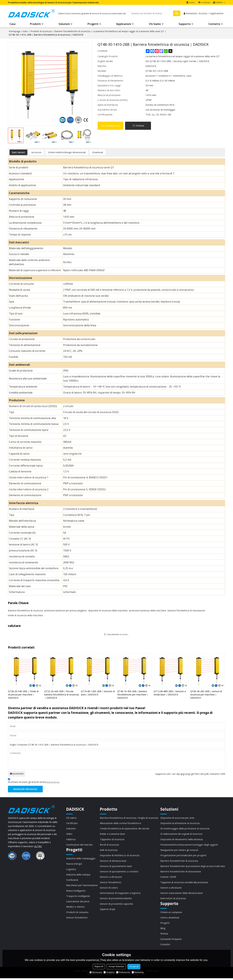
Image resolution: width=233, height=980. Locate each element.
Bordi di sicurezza (109, 845)
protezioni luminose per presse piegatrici (66, 611)
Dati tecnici (18, 152)
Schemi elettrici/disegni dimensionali (67, 152)
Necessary (96, 972)
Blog (163, 930)
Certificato (72, 824)
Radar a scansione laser (113, 834)
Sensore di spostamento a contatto (119, 872)
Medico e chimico (75, 908)
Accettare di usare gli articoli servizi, (34, 781)
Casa (12, 24)
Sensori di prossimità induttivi (116, 900)
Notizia (164, 935)
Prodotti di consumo (77, 913)
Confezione (72, 881)
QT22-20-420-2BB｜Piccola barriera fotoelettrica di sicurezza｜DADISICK (62, 695)
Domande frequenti (171, 940)
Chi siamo (155, 24)
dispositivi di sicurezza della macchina (108, 611)
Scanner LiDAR (168, 878)
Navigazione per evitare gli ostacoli (179, 851)
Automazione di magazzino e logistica (120, 894)
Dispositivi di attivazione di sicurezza (180, 824)
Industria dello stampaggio (81, 859)
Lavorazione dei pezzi (78, 902)
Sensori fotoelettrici (77, 919)
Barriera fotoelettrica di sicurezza (25, 611)
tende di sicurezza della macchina (25, 615)
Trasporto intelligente (78, 897)
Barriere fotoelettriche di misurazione (181, 872)
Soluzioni (64, 24)
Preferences (123, 972)
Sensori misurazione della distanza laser (182, 894)
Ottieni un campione (171, 913)
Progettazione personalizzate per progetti (183, 856)
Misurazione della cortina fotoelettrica (120, 824)
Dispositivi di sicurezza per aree (177, 818)
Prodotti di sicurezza (41, 31)
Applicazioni (124, 24)
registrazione (217, 14)
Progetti (93, 24)
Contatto (214, 24)
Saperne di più (108, 910)
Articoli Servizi (53, 782)
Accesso (203, 14)
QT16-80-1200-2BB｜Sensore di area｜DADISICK (98, 693)
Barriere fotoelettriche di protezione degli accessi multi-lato (193, 867)
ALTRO (38, 847)
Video (69, 834)
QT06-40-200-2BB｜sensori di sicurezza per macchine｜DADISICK (206, 695)
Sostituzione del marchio (79, 845)
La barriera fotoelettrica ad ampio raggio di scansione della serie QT (128, 31)
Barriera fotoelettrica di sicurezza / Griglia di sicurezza (129, 818)
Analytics (109, 972)
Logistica (71, 870)
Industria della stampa (78, 875)
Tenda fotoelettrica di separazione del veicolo (125, 829)
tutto (25, 31)
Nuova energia (74, 864)
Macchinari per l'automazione (82, 886)
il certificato (205, 2)
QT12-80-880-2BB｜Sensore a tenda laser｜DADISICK (170, 693)
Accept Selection (116, 967)
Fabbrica (71, 840)
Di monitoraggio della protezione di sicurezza (185, 829)
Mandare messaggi (25, 789)
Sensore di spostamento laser (116, 867)
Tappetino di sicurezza (112, 840)
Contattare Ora (112, 126)
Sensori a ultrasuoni (171, 889)
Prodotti (35, 24)
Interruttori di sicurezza (173, 900)
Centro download (170, 919)
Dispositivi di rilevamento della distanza (182, 840)
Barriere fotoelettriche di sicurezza (72, 31)
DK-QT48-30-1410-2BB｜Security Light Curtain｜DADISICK (178, 61)
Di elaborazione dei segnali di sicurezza (181, 834)
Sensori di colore (109, 889)
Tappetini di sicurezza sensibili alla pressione (184, 883)
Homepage (15, 31)
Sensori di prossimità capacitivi (116, 905)
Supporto (185, 24)
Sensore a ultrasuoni (111, 878)
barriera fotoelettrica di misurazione (186, 611)
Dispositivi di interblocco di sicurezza (120, 856)
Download (97, 152)
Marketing (138, 972)
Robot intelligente (76, 892)
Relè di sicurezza (109, 851)
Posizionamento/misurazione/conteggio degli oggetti (189, 845)
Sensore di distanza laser (113, 862)
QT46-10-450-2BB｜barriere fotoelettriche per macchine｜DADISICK (133, 695)
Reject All (99, 967)
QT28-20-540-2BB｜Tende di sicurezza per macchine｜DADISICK (23, 695)
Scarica (192, 2)
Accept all (134, 967)
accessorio (17, 774)
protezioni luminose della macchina (148, 611)
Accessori (36, 152)
